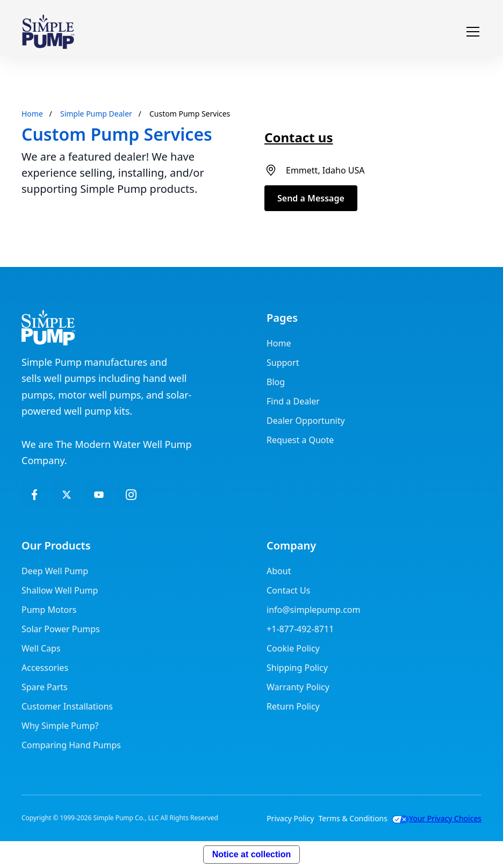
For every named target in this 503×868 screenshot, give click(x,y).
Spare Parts (45, 687)
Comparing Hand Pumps (71, 745)
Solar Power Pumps (61, 629)
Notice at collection (252, 854)
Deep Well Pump (55, 571)
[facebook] (34, 495)
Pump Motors (49, 610)
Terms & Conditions (353, 818)
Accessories (45, 668)
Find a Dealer (293, 401)
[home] (48, 32)
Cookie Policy (293, 648)
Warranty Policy (298, 687)
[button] (471, 32)
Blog (276, 382)
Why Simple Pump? (60, 726)
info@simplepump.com (313, 610)
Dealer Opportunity (306, 421)
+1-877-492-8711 (300, 629)
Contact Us (288, 590)
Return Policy (293, 706)
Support (283, 363)
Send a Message (311, 198)
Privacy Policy (290, 818)
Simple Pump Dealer (96, 114)
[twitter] (67, 495)
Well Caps (41, 648)
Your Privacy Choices (437, 818)
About (279, 571)
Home (32, 114)
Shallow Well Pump (60, 590)
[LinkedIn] (99, 495)
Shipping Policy (297, 668)
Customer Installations (67, 706)
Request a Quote (300, 440)
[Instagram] (131, 495)
